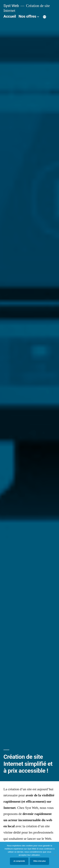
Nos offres (27, 16)
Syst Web (11, 6)
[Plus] (45, 17)
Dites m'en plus (39, 861)
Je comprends (19, 861)
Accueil (10, 16)
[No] (55, 855)
